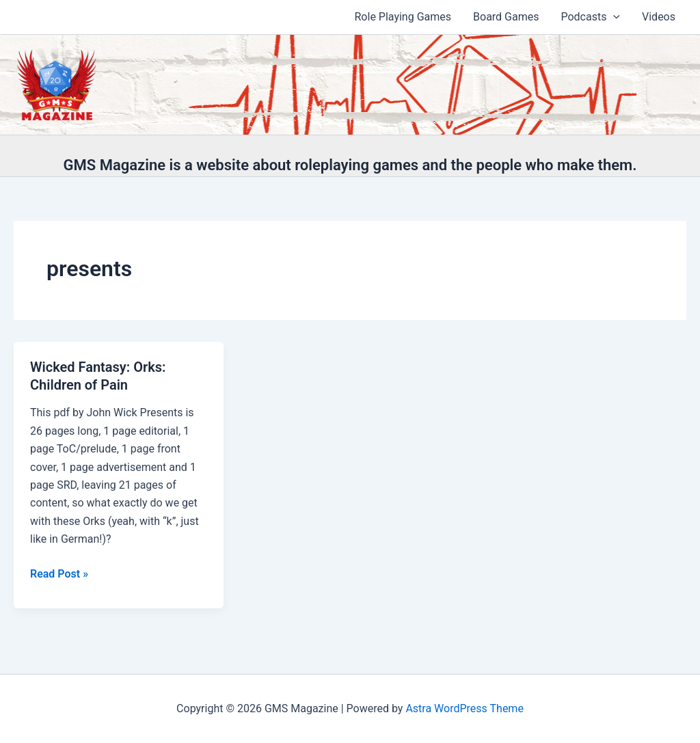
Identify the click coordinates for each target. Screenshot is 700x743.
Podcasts (590, 17)
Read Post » (59, 574)
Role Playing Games (403, 17)
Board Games (506, 17)
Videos (659, 17)
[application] (613, 17)
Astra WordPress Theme (464, 708)
